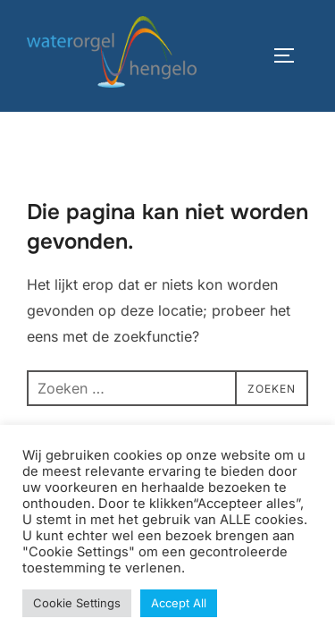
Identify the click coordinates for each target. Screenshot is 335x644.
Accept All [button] (179, 603)
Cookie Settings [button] (77, 603)
